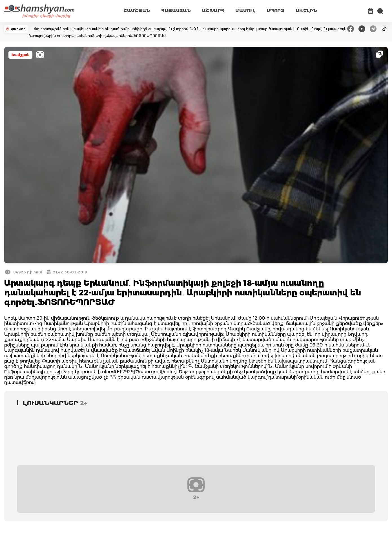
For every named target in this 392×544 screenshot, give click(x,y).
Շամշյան (20, 55)
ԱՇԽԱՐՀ (213, 11)
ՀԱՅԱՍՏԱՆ (176, 11)
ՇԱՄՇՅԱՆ (137, 11)
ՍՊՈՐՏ (275, 11)
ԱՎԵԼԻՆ (306, 11)
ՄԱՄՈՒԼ (245, 11)
